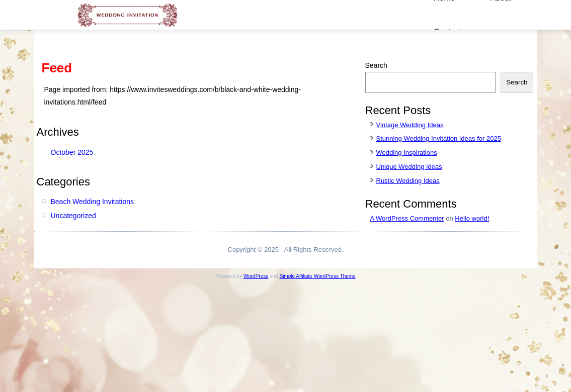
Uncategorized (73, 216)
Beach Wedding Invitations (93, 202)
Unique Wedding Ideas (409, 167)
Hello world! (472, 218)
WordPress (256, 276)
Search (376, 65)
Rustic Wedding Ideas (408, 181)
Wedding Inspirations (407, 153)
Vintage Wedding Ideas (410, 125)
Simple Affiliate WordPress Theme (317, 276)
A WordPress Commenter (407, 218)
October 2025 (72, 152)
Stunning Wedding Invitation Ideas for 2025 (439, 138)
